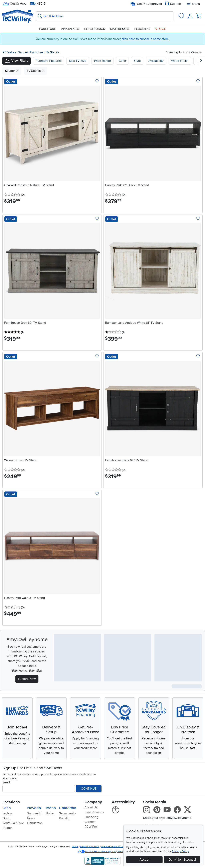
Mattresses (120, 29)
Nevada (34, 808)
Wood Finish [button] (180, 61)
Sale (160, 29)
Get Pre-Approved (146, 4)
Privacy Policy (180, 851)
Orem (6, 818)
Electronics (95, 29)
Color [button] (122, 61)
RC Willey (9, 52)
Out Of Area (15, 4)
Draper (7, 828)
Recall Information (90, 847)
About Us (91, 807)
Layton (7, 813)
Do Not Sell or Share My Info (97, 852)
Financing (91, 817)
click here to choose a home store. (146, 39)
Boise (50, 813)
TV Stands (52, 52)
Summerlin (35, 813)
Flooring (142, 29)
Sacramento (67, 813)
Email (6, 782)
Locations (11, 802)
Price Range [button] (102, 61)
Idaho (51, 808)
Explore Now (27, 679)
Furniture (47, 29)
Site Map (122, 852)
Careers (90, 822)
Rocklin (64, 818)
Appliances (70, 29)
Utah (7, 808)
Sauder (24, 52)
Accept (144, 860)
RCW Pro (91, 827)
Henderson (35, 823)
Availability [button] (156, 61)
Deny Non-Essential (182, 860)
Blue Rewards (94, 812)
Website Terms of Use (113, 847)
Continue (89, 789)
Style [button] (137, 61)
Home (75, 847)
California (68, 808)
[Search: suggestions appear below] (105, 16)
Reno (31, 818)
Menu (193, 4)
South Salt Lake (13, 823)
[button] (17, 61)
